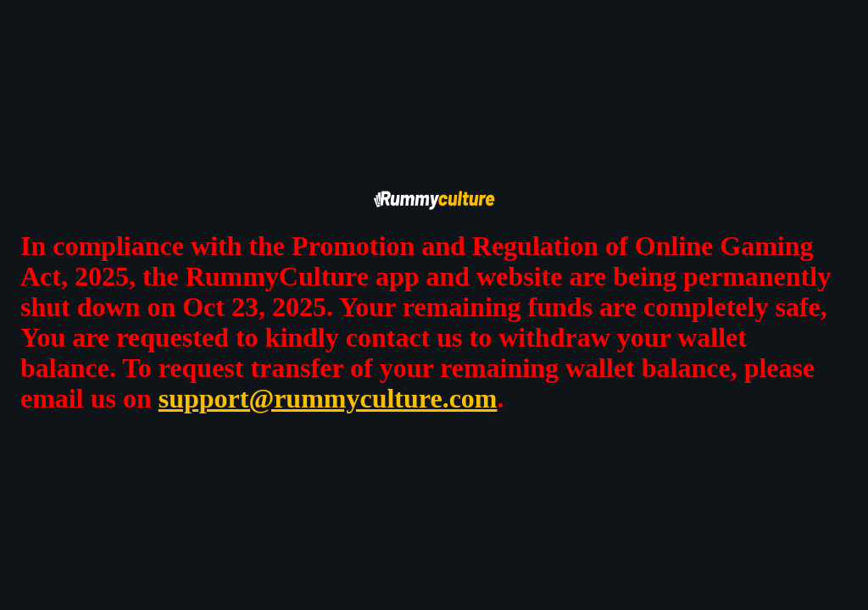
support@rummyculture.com (328, 398)
